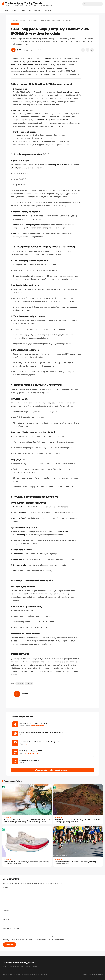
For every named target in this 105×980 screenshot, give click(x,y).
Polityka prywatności (89, 974)
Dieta (29, 10)
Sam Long (20, 683)
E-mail (6, 919)
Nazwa (6, 911)
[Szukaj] (101, 4)
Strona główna (15, 20)
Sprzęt (14, 10)
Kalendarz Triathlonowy (43, 10)
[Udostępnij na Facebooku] (83, 50)
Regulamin (99, 974)
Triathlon (29, 683)
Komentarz (8, 887)
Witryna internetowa (11, 928)
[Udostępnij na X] (88, 50)
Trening (22, 10)
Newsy (6, 10)
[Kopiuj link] (92, 50)
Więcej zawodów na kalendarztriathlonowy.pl (52, 770)
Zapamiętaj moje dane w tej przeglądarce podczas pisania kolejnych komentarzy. (34, 939)
